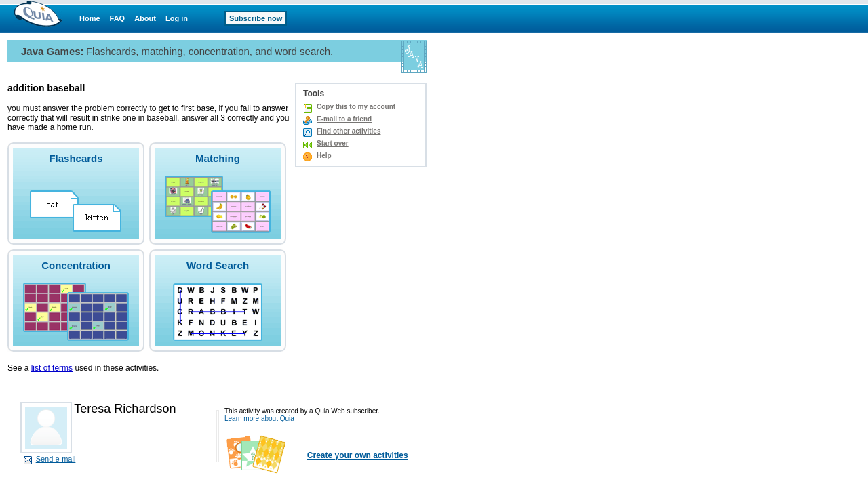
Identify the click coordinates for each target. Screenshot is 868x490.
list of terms (52, 368)
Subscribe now (256, 18)
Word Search (218, 265)
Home (90, 18)
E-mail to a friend (344, 119)
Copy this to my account (356, 107)
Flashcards (76, 158)
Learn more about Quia (259, 418)
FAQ (118, 18)
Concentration (76, 265)
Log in (177, 18)
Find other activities (349, 131)
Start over (333, 143)
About (145, 18)
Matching (218, 158)
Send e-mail (56, 459)
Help (324, 156)
